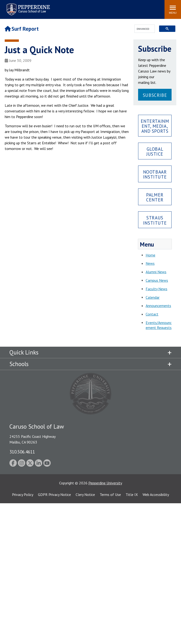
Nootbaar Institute (155, 174)
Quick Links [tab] (24, 352)
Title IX (132, 495)
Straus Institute (155, 220)
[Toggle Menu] (173, 9)
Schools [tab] (19, 364)
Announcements (158, 306)
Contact (152, 314)
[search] (143, 29)
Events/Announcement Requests (159, 325)
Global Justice (155, 151)
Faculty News (156, 289)
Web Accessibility (156, 495)
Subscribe (155, 95)
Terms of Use (110, 495)
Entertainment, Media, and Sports (155, 126)
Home (150, 255)
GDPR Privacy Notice (54, 495)
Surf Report (22, 29)
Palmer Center (155, 197)
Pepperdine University (105, 483)
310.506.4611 (22, 452)
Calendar (153, 297)
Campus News (157, 280)
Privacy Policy (23, 495)
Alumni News (156, 272)
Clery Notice (85, 495)
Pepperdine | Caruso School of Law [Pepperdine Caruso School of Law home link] (27, 6)
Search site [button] (97, 7)
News (150, 263)
